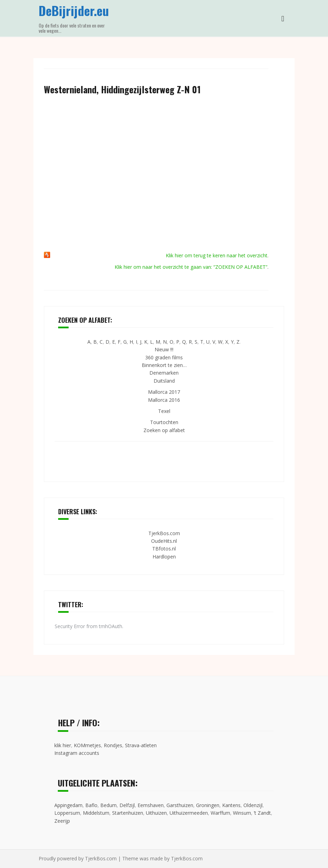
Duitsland (164, 381)
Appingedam (68, 805)
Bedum (108, 805)
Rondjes (113, 745)
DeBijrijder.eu (74, 10)
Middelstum (96, 813)
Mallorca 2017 (164, 392)
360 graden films (164, 357)
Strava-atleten (141, 745)
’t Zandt (262, 813)
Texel (164, 411)
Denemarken (164, 373)
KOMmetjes (87, 745)
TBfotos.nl (164, 549)
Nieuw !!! (164, 349)
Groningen (208, 805)
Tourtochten (164, 422)
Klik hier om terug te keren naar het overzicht (217, 255)
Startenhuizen (128, 813)
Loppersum (67, 813)
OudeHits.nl (164, 541)
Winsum (242, 813)
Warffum (220, 813)
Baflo (91, 805)
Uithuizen (156, 813)
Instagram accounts (77, 753)
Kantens (231, 805)
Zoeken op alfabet (164, 430)
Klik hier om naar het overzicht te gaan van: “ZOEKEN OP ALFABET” (191, 267)
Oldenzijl (253, 805)
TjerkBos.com (164, 533)
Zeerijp (62, 821)
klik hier (63, 745)
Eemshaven (151, 805)
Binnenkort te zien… (164, 365)
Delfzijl (127, 805)
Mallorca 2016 (164, 400)
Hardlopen (164, 557)
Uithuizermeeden (189, 813)
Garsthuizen (180, 805)
